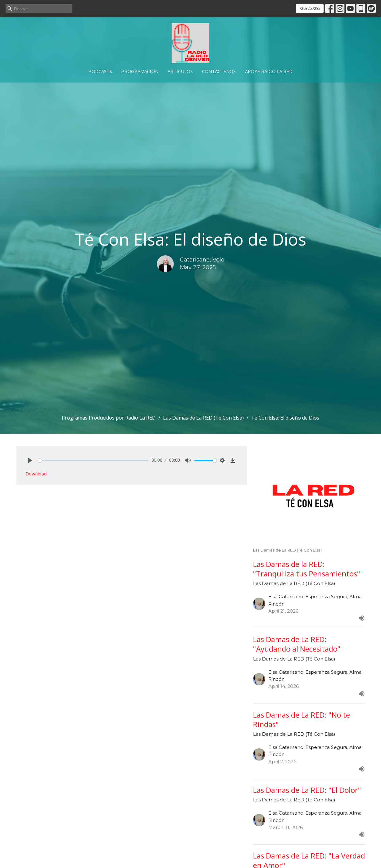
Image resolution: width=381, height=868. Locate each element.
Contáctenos (219, 71)
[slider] (93, 461)
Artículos (180, 71)
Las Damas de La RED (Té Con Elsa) (203, 418)
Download (36, 474)
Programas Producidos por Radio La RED (109, 418)
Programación (140, 71)
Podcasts (100, 71)
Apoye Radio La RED (269, 71)
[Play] (30, 460)
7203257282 (310, 8)
